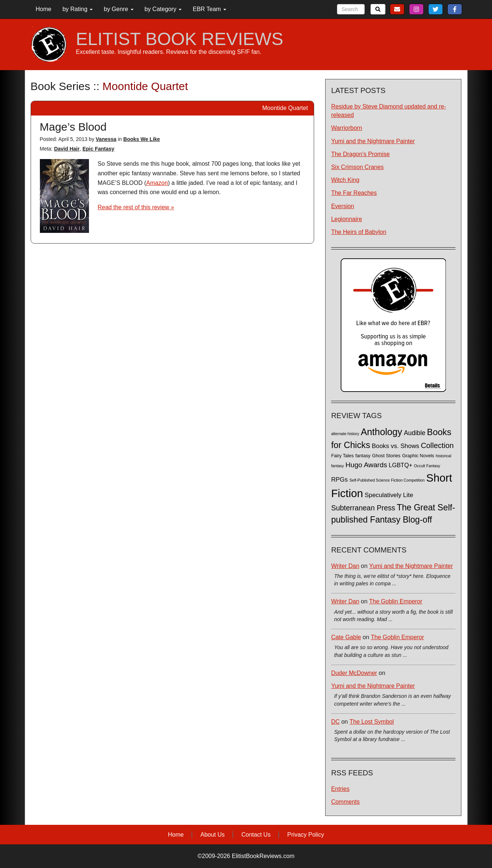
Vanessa (106, 139)
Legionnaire (347, 219)
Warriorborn (347, 128)
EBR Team (209, 9)
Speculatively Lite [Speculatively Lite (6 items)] (389, 495)
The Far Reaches (354, 193)
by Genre (118, 9)
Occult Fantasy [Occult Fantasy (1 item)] (427, 466)
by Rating (78, 9)
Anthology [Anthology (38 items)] (381, 432)
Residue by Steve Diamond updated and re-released (388, 111)
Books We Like (142, 139)
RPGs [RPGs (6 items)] (339, 480)
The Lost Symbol (372, 722)
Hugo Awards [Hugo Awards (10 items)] (366, 465)
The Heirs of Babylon (359, 232)
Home (44, 9)
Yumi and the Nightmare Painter (373, 141)
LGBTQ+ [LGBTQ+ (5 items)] (400, 465)
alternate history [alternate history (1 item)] (345, 434)
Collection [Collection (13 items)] (437, 445)
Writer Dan (345, 566)
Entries (340, 789)
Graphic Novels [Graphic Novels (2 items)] (418, 456)
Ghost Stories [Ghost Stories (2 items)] (386, 456)
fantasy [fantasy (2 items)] (363, 456)
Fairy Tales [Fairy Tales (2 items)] (342, 456)
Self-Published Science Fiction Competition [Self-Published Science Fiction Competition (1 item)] (387, 480)
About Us (213, 835)
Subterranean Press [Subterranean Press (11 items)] (363, 508)
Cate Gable (346, 637)
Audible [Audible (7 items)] (414, 433)
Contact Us (256, 835)
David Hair (67, 149)
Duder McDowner (354, 673)
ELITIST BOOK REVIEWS (180, 39)
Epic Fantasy (98, 149)
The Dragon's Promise (360, 154)
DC (335, 722)
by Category (163, 9)
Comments (345, 802)
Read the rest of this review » (136, 207)
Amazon (157, 183)
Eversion (343, 206)
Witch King (345, 180)
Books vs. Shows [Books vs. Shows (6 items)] (395, 446)
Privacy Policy (306, 835)
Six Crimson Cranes (357, 167)
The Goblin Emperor (396, 601)
